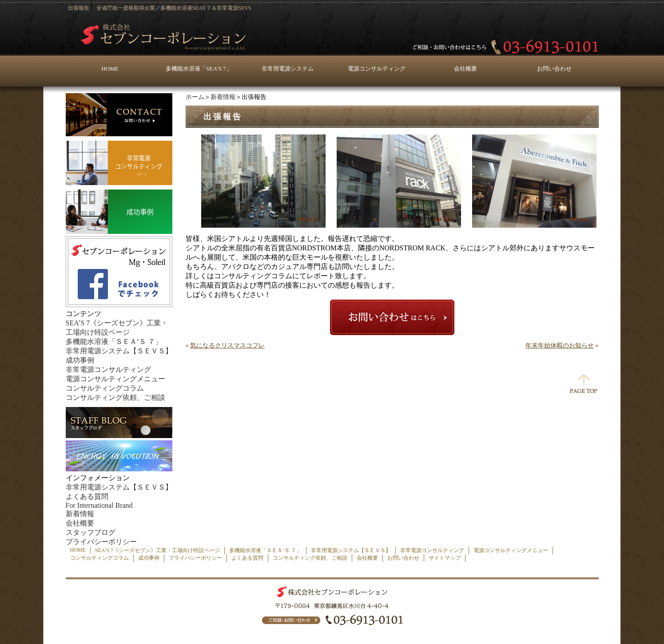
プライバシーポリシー (101, 542)
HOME (110, 69)
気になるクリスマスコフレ (227, 346)
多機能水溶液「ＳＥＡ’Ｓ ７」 (114, 342)
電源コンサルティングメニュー (115, 379)
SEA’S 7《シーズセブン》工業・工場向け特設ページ (157, 550)
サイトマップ (445, 558)
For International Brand (99, 505)
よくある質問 (87, 496)
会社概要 (465, 69)
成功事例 (80, 360)
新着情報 (223, 97)
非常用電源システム (288, 69)
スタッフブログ (91, 532)
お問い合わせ (554, 69)
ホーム (195, 97)
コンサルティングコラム (105, 388)
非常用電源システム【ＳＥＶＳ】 (119, 351)
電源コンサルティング (377, 69)
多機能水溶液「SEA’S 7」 (199, 69)
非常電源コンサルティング (108, 369)
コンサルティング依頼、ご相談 (115, 397)
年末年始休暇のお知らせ (560, 346)
